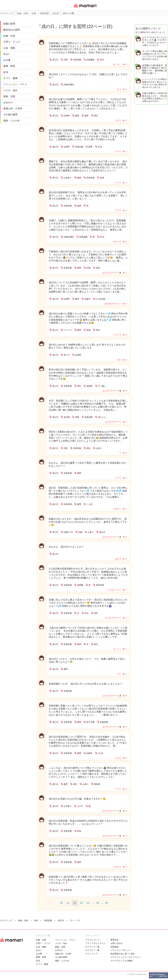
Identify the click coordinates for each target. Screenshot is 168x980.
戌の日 (48, 26)
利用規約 (115, 947)
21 (68, 903)
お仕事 (7, 60)
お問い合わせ (117, 943)
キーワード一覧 (92, 947)
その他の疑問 (10, 114)
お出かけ (8, 102)
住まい (7, 54)
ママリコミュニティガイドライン (126, 957)
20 (61, 903)
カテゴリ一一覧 (92, 950)
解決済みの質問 (12, 30)
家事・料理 (9, 66)
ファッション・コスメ (15, 84)
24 (88, 903)
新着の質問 (9, 24)
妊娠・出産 (9, 36)
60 (107, 903)
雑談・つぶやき (12, 121)
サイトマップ (91, 954)
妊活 (6, 72)
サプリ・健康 (10, 78)
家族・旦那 (9, 96)
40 (98, 903)
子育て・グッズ (12, 42)
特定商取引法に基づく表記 (123, 954)
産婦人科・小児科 (13, 108)
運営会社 (115, 940)
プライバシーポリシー (121, 950)
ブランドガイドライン (95, 943)
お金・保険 (9, 48)
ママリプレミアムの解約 (122, 961)
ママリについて (92, 940)
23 (81, 903)
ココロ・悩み (10, 90)
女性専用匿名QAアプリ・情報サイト (85, 8)
